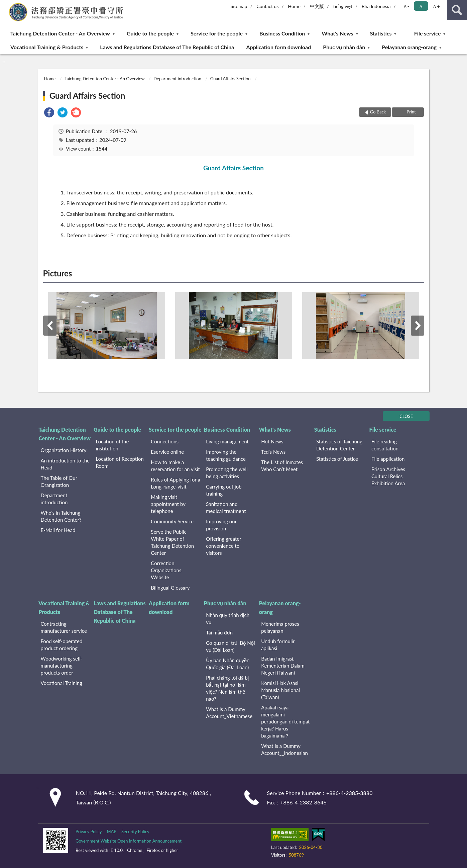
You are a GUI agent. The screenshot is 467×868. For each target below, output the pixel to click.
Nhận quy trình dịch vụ (228, 619)
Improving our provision (221, 525)
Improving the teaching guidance (226, 455)
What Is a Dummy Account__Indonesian (284, 749)
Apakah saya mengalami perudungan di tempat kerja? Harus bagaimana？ (285, 721)
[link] (49, 113)
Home (294, 6)
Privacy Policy (89, 832)
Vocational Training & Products (47, 47)
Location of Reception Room (120, 462)
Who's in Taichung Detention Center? (61, 516)
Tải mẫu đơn (219, 632)
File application (388, 459)
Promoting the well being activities (227, 473)
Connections (165, 441)
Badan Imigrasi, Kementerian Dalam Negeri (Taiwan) (283, 666)
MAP (111, 832)
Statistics (381, 33)
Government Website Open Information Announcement (129, 841)
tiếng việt (343, 6)
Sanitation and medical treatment (226, 507)
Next (418, 326)
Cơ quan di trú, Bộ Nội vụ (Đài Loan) (230, 646)
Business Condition (282, 33)
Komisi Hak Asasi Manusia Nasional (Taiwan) (280, 690)
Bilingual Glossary (170, 588)
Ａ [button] (421, 6)
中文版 (317, 6)
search (457, 10)
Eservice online (167, 452)
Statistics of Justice (337, 459)
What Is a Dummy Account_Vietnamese (229, 713)
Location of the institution (112, 445)
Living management (227, 441)
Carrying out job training (224, 490)
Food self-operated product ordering (62, 645)
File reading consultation (385, 445)
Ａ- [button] (406, 6)
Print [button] (411, 112)
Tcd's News (273, 452)
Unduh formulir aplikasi (278, 645)
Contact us (267, 6)
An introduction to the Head (65, 464)
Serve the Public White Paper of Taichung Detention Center (172, 542)
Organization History (64, 450)
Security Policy (135, 832)
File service (428, 33)
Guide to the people (150, 33)
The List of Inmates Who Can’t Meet (282, 466)
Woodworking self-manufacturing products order (62, 666)
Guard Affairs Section (230, 79)
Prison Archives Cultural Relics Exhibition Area (388, 476)
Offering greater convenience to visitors (223, 546)
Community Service (172, 521)
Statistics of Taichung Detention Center (339, 445)
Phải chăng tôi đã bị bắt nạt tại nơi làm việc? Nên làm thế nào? (227, 688)
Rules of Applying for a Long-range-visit (176, 483)
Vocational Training (62, 683)
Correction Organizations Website (166, 570)
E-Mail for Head (58, 530)
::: (5, 5)
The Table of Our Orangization (59, 481)
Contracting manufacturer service (64, 627)
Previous (50, 326)
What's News (338, 33)
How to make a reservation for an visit (175, 466)
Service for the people (217, 33)
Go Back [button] (378, 112)
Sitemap (239, 6)
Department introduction (177, 79)
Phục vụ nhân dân (344, 47)
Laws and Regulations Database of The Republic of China (167, 47)
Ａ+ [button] (436, 6)
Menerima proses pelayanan (280, 627)
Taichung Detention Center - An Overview (60, 33)
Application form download (278, 47)
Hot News (272, 441)
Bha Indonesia (376, 6)
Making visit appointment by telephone (168, 504)
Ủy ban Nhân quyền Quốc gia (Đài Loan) (228, 664)
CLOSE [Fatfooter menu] (406, 416)
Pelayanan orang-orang (409, 47)
